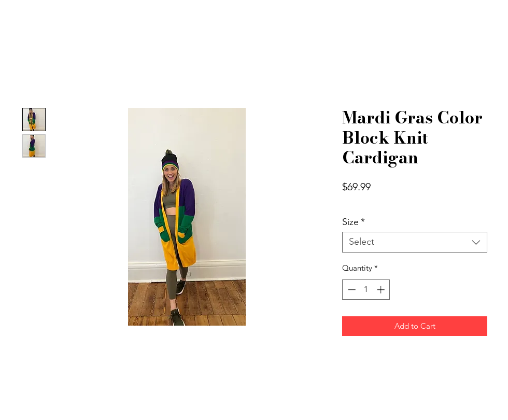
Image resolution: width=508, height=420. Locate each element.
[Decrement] (351, 290)
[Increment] (382, 290)
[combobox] (415, 242)
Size (354, 222)
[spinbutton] (366, 290)
